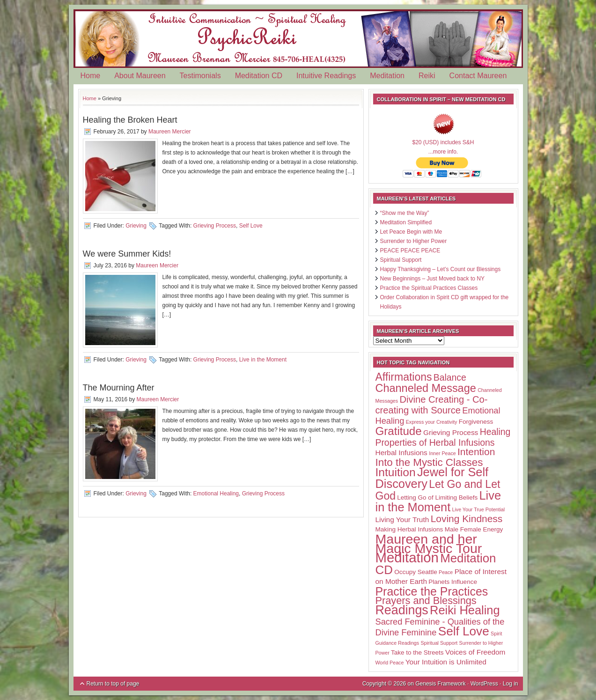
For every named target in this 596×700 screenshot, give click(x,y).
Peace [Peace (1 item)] (446, 572)
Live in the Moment (263, 360)
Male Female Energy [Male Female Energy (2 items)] (474, 529)
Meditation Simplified (406, 222)
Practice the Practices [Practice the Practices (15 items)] (432, 591)
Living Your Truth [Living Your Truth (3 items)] (402, 519)
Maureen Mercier (170, 132)
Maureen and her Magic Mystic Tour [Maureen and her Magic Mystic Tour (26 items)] (429, 544)
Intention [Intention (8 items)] (476, 452)
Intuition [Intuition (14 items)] (396, 472)
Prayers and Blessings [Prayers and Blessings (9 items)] (426, 601)
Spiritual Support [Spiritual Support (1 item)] (439, 643)
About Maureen (140, 76)
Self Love (251, 226)
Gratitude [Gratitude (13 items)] (399, 431)
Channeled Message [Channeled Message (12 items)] (426, 388)
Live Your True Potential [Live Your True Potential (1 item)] (479, 509)
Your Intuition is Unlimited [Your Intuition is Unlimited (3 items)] (446, 662)
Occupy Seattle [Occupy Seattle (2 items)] (416, 572)
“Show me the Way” (405, 213)
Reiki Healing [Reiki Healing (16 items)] (465, 610)
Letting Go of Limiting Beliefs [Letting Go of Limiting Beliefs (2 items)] (437, 497)
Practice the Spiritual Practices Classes (429, 288)
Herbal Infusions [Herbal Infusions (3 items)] (401, 453)
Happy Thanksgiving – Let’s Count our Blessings (441, 269)
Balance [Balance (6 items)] (450, 377)
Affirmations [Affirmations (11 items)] (404, 377)
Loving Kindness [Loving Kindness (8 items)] (467, 519)
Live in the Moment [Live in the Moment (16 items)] (438, 501)
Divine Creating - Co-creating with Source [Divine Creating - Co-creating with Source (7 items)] (432, 405)
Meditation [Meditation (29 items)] (407, 557)
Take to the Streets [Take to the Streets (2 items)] (417, 652)
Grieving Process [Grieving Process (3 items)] (451, 432)
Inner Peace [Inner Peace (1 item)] (442, 453)
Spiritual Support (401, 260)
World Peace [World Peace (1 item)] (390, 663)
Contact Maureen (478, 76)
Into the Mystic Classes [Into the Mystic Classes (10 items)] (429, 462)
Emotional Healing (216, 494)
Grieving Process (215, 226)
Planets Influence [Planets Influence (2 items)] (453, 582)
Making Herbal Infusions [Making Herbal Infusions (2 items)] (409, 529)
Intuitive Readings (326, 76)
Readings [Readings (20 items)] (402, 610)
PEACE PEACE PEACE (410, 251)
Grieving (136, 226)
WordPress (484, 684)
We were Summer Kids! (127, 254)
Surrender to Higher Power (414, 241)
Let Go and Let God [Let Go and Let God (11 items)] (438, 490)
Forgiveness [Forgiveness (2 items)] (476, 422)
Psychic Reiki (298, 39)
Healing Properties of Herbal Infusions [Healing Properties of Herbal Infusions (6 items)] (443, 437)
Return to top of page (113, 684)
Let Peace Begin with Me (411, 232)
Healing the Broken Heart (130, 120)
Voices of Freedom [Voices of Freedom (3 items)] (475, 652)
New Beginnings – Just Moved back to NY (432, 279)
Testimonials (200, 76)
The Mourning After (119, 388)
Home (91, 76)
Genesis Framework (440, 684)
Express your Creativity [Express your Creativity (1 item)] (432, 422)
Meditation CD (259, 76)
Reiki (427, 76)
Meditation (387, 76)
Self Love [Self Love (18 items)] (464, 631)
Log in (511, 684)
